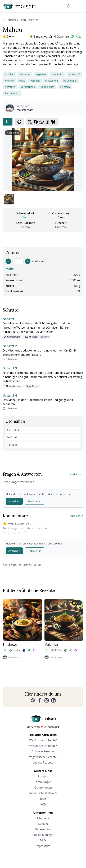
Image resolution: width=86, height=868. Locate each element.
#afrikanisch (47, 87)
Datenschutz (43, 829)
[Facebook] (40, 700)
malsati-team (25, 110)
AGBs (43, 840)
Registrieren (35, 501)
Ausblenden (77, 474)
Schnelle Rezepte (43, 751)
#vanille (9, 81)
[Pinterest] (33, 700)
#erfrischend (28, 87)
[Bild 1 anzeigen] (9, 199)
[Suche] (69, 6)
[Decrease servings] (8, 261)
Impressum (43, 846)
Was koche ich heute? (43, 740)
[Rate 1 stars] (5, 533)
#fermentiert (12, 93)
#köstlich (10, 87)
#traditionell (70, 81)
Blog (43, 799)
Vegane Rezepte (43, 762)
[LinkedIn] (53, 700)
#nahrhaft (75, 74)
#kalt (22, 81)
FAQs (43, 804)
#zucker (9, 74)
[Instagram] (47, 700)
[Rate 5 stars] (24, 533)
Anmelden (14, 501)
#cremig (35, 81)
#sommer (25, 74)
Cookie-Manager (43, 835)
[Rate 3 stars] (15, 533)
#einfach (65, 87)
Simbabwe (41, 37)
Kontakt (43, 824)
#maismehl (51, 81)
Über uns (43, 818)
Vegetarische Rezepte (43, 757)
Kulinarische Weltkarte (43, 793)
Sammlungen (43, 782)
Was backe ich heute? (43, 746)
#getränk (41, 74)
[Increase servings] (28, 261)
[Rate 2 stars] (10, 533)
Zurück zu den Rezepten (21, 20)
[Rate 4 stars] (19, 533)
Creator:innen (43, 788)
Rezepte (43, 776)
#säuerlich (57, 74)
